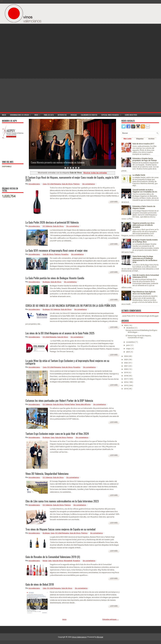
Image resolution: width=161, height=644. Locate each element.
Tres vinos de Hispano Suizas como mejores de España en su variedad (60, 529)
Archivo (151, 139)
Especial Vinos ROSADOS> (112, 114)
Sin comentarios (89, 184)
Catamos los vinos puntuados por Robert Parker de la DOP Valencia (59, 401)
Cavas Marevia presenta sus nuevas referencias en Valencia (58, 162)
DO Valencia (47, 226)
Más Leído (128, 139)
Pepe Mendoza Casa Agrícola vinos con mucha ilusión (144, 293)
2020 (126, 369)
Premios (76, 184)
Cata (50, 561)
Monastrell (68, 561)
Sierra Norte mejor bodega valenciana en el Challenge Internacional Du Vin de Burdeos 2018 (145, 259)
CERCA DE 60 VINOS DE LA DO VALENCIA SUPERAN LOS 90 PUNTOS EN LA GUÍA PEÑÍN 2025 (71, 306)
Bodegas (74, 115)
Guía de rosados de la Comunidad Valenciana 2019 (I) (146, 276)
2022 (126, 363)
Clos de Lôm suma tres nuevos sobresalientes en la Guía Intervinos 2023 (62, 501)
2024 (126, 356)
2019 (126, 373)
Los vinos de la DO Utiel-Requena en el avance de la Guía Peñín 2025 (60, 333)
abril (128, 352)
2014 (126, 389)
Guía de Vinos (67, 184)
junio (128, 345)
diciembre (130, 328)
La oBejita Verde (139, 175)
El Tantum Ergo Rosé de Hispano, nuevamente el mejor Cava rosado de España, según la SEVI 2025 (72, 179)
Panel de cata (49, 115)
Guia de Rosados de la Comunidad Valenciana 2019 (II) (53, 557)
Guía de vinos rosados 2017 (143, 144)
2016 (126, 382)
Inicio (4, 115)
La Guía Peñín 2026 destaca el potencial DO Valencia (52, 222)
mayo (129, 349)
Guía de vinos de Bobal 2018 (40, 584)
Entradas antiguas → (111, 619)
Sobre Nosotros (131, 115)
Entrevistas (62, 115)
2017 (126, 379)
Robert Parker (70, 404)
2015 (126, 385)
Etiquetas (140, 139)
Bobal (45, 561)
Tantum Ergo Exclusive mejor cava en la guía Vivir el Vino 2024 (57, 434)
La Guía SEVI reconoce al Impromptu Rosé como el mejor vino (56, 250)
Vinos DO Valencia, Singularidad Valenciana (47, 474)
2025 (126, 325)
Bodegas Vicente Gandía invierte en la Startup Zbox (145, 241)
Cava (45, 184)
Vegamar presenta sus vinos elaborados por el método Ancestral (143, 225)
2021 (126, 366)
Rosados (65, 254)
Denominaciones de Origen (21, 114)
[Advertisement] (146, 70)
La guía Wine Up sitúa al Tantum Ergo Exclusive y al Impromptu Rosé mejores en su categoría (67, 362)
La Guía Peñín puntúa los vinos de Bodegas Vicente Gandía (55, 278)
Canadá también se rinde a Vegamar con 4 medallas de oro (145, 191)
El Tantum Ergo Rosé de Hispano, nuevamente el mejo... (139, 337)
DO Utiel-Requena (54, 184)
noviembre (131, 342)
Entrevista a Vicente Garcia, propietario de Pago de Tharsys (145, 159)
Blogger (155, 316)
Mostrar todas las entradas (95, 173)
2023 (126, 360)
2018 (126, 376)
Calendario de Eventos (89, 115)
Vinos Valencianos (79, 637)
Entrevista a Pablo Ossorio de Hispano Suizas (144, 207)
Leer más (114, 202)
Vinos (38, 114)
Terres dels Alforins (83, 404)
